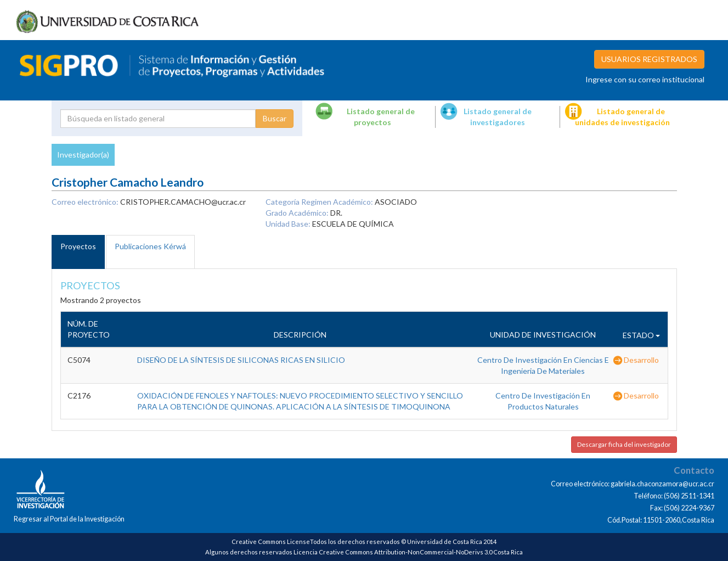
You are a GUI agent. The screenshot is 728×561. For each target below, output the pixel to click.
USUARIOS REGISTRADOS (649, 59)
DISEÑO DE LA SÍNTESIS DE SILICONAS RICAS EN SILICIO (241, 360)
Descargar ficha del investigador (624, 444)
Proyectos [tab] (78, 246)
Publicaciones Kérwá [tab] (150, 246)
